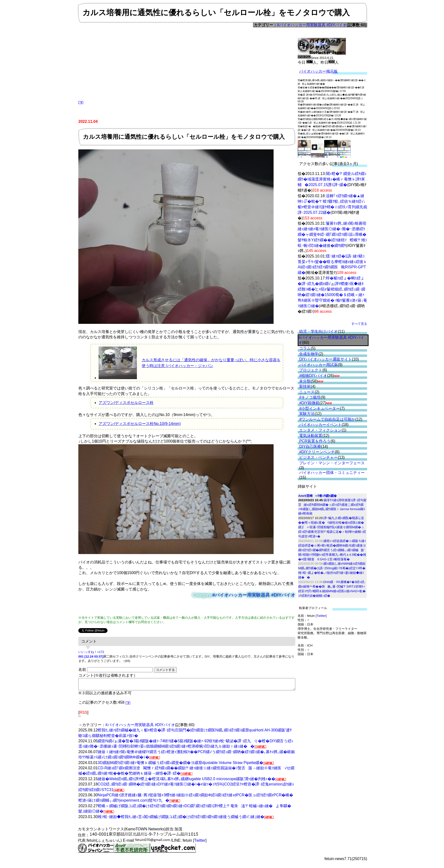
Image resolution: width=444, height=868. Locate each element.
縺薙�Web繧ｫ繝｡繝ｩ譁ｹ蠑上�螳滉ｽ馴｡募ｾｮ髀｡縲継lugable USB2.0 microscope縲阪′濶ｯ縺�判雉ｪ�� (186, 781)
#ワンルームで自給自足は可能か (327, 419)
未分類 (305, 381)
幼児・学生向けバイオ (318, 331)
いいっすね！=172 (91, 652)
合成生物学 (309, 354)
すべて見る (359, 324)
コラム (305, 348)
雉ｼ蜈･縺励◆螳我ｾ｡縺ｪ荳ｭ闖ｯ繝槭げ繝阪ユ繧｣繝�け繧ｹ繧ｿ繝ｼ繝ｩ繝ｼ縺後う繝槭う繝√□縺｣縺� (181, 819)
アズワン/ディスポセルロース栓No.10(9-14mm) (140, 424)
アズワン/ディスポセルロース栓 (126, 403)
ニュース (307, 392)
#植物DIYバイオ (313, 376)
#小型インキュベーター (320, 408)
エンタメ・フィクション (320, 430)
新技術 (305, 386)
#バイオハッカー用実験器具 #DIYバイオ (312, 25)
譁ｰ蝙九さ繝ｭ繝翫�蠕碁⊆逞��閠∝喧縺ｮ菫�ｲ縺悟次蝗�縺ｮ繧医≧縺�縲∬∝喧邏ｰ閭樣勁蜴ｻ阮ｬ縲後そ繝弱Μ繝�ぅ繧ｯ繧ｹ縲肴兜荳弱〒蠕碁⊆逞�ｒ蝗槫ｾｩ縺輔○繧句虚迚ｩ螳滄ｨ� (332, 527)
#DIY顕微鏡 (309, 403)
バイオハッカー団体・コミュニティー (332, 473)
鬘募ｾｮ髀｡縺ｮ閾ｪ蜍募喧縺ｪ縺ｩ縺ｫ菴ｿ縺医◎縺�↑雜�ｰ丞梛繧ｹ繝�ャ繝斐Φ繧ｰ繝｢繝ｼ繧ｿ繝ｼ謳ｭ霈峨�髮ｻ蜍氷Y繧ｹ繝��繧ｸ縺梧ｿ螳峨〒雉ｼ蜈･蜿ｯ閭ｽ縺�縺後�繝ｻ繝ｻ (332, 234)
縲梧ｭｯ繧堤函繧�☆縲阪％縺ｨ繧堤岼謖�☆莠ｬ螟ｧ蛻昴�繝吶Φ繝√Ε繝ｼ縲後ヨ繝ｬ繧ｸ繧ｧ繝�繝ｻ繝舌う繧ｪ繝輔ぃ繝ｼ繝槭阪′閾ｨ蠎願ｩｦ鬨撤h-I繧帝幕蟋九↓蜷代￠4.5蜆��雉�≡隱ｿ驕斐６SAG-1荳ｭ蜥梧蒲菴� (332, 550)
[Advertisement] (187, 63)
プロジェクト (311, 370)
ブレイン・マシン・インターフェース (332, 463)
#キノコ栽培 (310, 397)
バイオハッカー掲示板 (318, 71)
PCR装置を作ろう (315, 441)
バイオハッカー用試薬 (318, 365)
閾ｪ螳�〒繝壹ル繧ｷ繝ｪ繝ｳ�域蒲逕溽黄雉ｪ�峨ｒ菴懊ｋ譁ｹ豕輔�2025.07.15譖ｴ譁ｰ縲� (332, 179)
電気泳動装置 (311, 436)
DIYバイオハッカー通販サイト (326, 359)
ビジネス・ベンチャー (318, 457)
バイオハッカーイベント (320, 425)
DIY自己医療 (310, 447)
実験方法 (307, 414)
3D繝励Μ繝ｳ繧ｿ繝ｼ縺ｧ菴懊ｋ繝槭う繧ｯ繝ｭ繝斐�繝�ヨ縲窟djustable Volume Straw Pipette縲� (180, 765)
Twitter (321, 616)
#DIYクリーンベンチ (317, 452)
